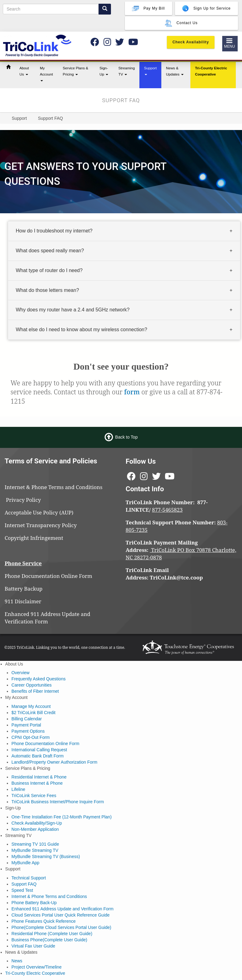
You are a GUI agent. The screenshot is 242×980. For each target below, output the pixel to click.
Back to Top (127, 437)
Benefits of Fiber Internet (35, 691)
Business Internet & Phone (37, 783)
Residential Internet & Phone (39, 777)
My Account (46, 74)
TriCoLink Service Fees (34, 796)
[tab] (124, 231)
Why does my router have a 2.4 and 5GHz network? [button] (73, 310)
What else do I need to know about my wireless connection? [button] (81, 330)
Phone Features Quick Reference (44, 921)
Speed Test (22, 890)
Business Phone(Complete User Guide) (49, 940)
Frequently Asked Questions (38, 679)
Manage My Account (31, 706)
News (17, 961)
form (132, 392)
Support (150, 71)
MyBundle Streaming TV (35, 850)
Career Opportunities (32, 685)
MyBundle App (25, 863)
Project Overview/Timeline (36, 967)
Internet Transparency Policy (41, 525)
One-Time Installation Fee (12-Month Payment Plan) (62, 817)
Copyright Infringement (34, 538)
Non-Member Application (35, 829)
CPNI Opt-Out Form (31, 737)
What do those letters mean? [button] (47, 290)
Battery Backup (23, 589)
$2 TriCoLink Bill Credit (33, 713)
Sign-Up (104, 71)
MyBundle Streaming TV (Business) (46, 856)
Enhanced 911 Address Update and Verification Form (47, 618)
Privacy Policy (26, 500)
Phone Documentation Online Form (48, 576)
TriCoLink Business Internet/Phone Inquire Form (58, 802)
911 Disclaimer (23, 601)
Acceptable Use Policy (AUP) (39, 512)
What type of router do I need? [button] (49, 270)
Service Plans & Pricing (75, 71)
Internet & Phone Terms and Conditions (54, 487)
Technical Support (29, 878)
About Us (24, 71)
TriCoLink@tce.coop (176, 577)
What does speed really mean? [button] (50, 251)
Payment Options (28, 731)
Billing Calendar (27, 719)
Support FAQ (24, 884)
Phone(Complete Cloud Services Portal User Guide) (61, 927)
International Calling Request (39, 750)
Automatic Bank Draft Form (38, 756)
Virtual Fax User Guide (33, 946)
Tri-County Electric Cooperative (211, 71)
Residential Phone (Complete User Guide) (52, 934)
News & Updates (175, 71)
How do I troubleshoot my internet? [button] (54, 231)
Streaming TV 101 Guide (35, 844)
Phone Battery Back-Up (34, 903)
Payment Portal (26, 725)
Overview (20, 673)
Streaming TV (127, 71)
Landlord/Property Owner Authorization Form (54, 762)
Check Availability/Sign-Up (37, 823)
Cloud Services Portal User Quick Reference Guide (60, 915)
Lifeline (18, 789)
